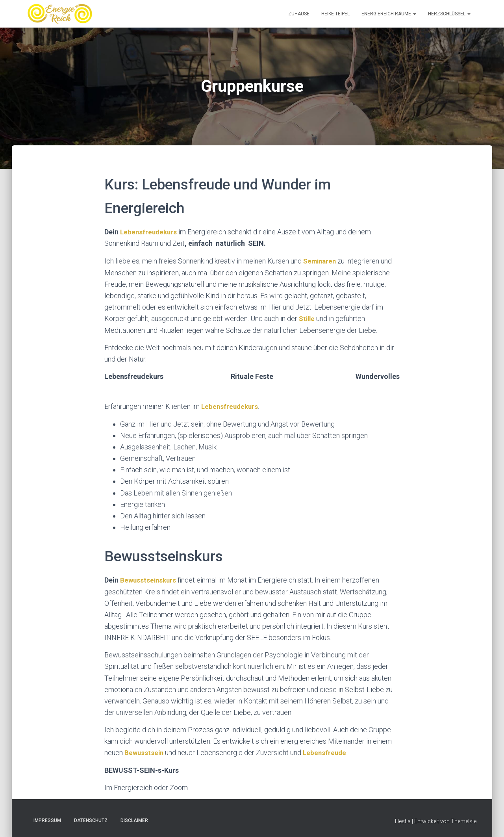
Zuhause (299, 14)
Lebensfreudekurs (150, 232)
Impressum (47, 818)
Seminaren (321, 261)
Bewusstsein (145, 751)
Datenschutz (91, 818)
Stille (308, 318)
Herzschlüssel (449, 14)
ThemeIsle (464, 819)
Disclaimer (134, 818)
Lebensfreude (327, 751)
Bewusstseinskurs (149, 578)
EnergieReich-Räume (389, 14)
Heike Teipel (335, 14)
